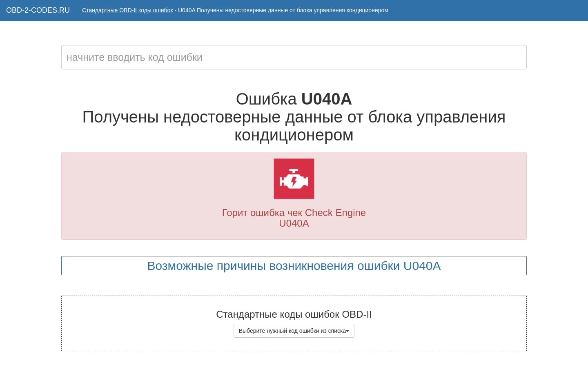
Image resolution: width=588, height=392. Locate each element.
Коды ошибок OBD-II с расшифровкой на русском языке (316, 376)
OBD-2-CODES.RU (38, 10)
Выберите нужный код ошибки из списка (294, 331)
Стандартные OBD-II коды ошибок (128, 10)
